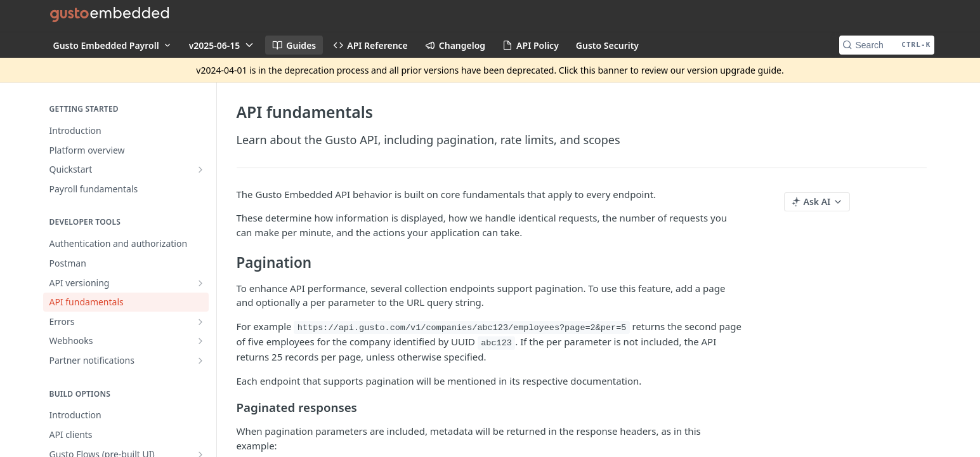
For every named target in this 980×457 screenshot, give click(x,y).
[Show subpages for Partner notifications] (200, 361)
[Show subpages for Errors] (200, 322)
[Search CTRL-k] (887, 45)
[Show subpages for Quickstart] (200, 169)
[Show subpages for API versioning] (200, 283)
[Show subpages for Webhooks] (200, 341)
